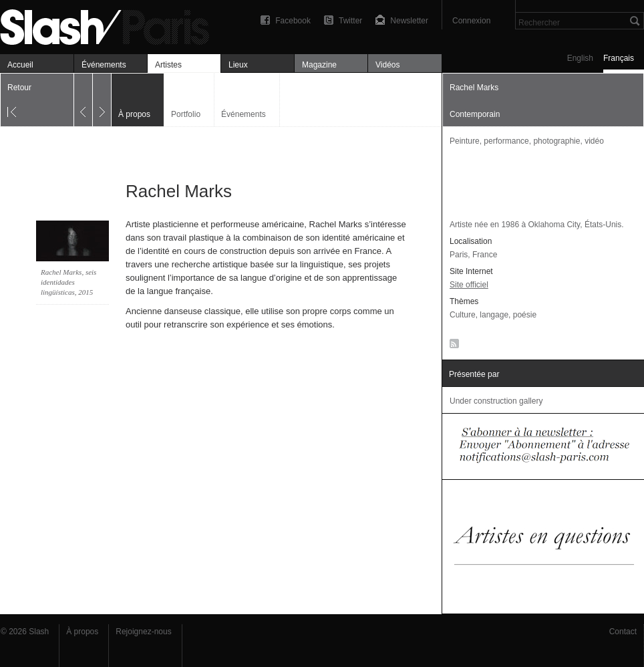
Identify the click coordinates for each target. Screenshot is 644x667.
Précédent (83, 100)
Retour (19, 88)
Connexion (471, 21)
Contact (623, 632)
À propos (82, 632)
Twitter (350, 21)
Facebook (293, 21)
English (580, 58)
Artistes (168, 65)
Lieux (238, 65)
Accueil (20, 65)
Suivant (102, 100)
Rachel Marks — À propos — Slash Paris (110, 25)
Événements (104, 65)
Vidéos (387, 65)
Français (619, 58)
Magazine (319, 65)
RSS (452, 346)
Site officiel (469, 285)
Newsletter (409, 21)
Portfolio (186, 114)
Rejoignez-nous (143, 632)
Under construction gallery (496, 401)
